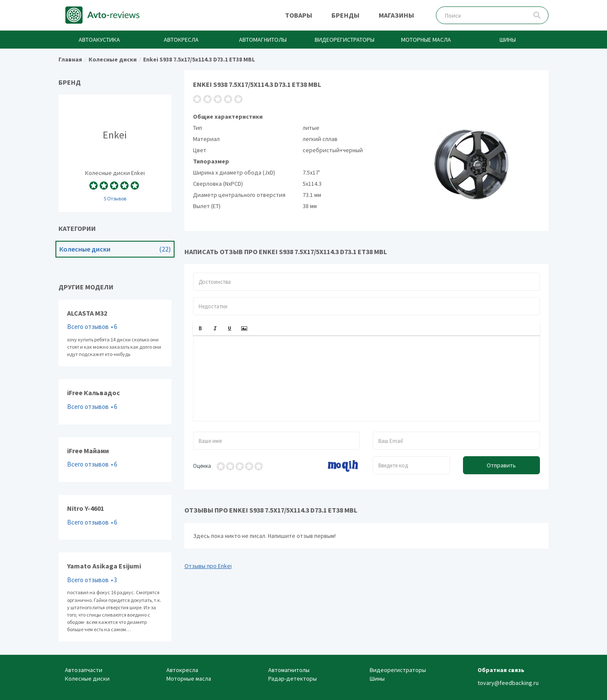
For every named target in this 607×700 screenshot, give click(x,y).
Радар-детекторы (293, 679)
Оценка (202, 466)
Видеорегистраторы (345, 40)
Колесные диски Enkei (115, 153)
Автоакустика (99, 40)
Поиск (537, 15)
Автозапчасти (84, 670)
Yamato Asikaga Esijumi (115, 597)
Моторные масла (426, 40)
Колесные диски (115, 249)
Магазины (396, 15)
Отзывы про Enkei (208, 566)
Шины (508, 40)
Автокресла (181, 40)
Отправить (501, 465)
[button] (200, 329)
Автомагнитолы (263, 40)
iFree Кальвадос (115, 402)
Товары (299, 15)
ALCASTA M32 (115, 333)
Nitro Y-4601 (115, 517)
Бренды (345, 15)
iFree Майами (115, 460)
